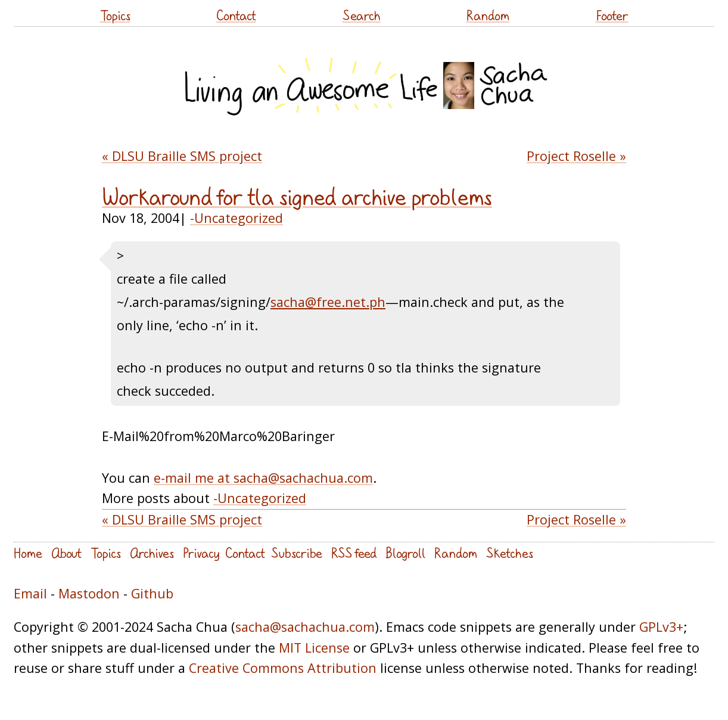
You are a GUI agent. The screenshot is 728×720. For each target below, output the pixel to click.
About (66, 553)
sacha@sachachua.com (305, 627)
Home (28, 553)
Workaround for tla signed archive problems (297, 197)
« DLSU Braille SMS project (182, 156)
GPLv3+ (661, 627)
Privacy (201, 553)
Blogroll (405, 553)
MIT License (314, 648)
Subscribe (297, 553)
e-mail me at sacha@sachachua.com (263, 478)
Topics (115, 15)
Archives (152, 553)
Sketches (510, 553)
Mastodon (89, 593)
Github (152, 593)
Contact (236, 15)
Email (30, 593)
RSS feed (354, 553)
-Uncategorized (237, 218)
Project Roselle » (576, 156)
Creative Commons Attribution (283, 668)
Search (362, 15)
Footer (612, 15)
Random (488, 15)
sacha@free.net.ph (328, 302)
